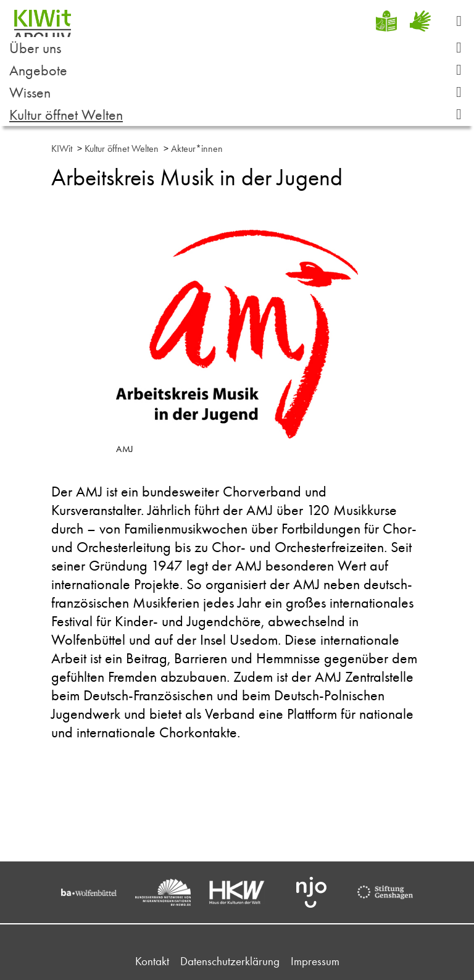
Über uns (240, 48)
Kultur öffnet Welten (240, 115)
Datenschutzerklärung (230, 961)
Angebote (240, 70)
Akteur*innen (197, 149)
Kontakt (152, 961)
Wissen (240, 92)
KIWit (62, 149)
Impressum (315, 961)
